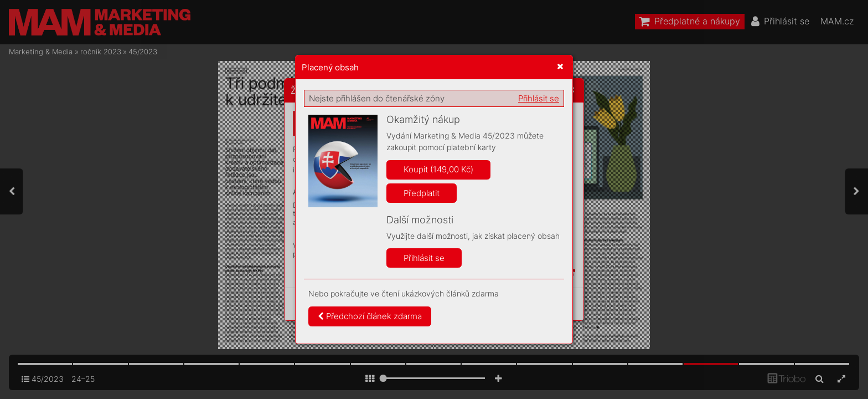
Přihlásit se (539, 98)
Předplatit (422, 193)
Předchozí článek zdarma (370, 316)
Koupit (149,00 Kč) (438, 169)
